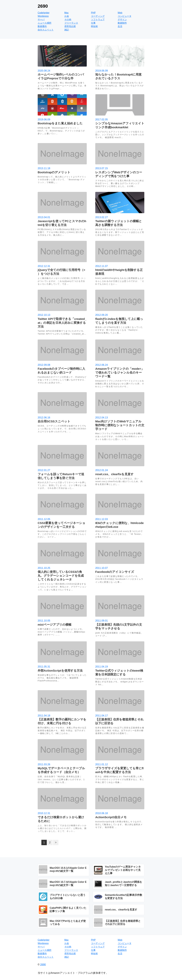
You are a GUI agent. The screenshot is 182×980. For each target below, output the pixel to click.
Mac (67, 13)
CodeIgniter (44, 13)
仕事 (93, 23)
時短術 (94, 26)
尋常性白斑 (70, 26)
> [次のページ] (56, 842)
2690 (43, 6)
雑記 (67, 30)
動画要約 (42, 26)
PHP (93, 13)
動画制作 (122, 23)
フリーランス (71, 23)
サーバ (41, 20)
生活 (120, 26)
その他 (68, 20)
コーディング (98, 16)
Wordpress (43, 16)
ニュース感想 (45, 23)
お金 (67, 16)
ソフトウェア (98, 20)
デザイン (122, 20)
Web (120, 13)
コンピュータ (125, 16)
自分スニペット (46, 30)
